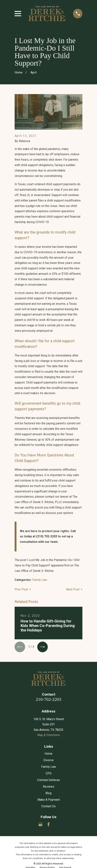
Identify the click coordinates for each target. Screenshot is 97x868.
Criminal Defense (49, 780)
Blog (48, 793)
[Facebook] (48, 825)
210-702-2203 (48, 700)
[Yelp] (57, 825)
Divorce (48, 761)
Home (48, 754)
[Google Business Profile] (40, 825)
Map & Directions (49, 735)
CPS (49, 774)
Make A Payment (49, 800)
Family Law (40, 580)
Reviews (49, 787)
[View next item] (43, 647)
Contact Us (48, 807)
